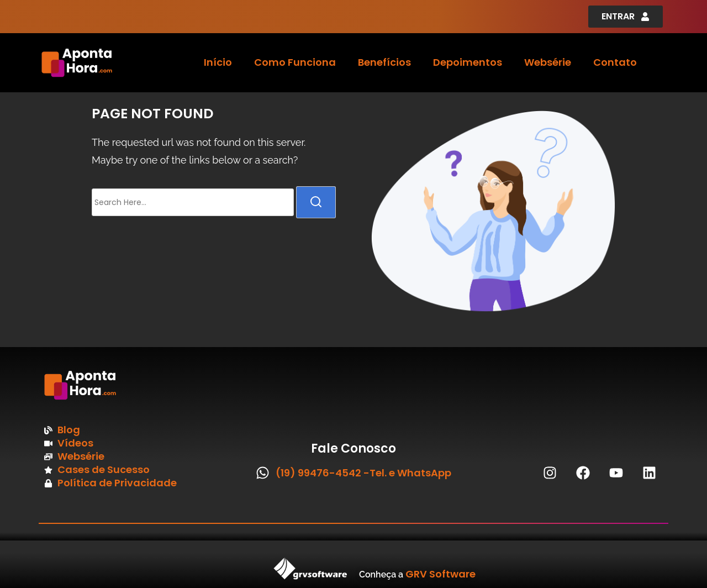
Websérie (548, 62)
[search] (316, 202)
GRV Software (440, 574)
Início (218, 62)
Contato (615, 62)
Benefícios (384, 62)
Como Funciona (295, 62)
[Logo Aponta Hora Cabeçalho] (106, 63)
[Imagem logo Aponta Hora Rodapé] (113, 385)
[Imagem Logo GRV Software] (177, 569)
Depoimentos (468, 62)
